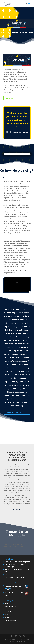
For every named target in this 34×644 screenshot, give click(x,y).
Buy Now (9, 98)
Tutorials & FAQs (10, 609)
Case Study (8, 612)
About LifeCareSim (10, 606)
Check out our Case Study (17, 132)
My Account (8, 617)
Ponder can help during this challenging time (18, 562)
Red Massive (21, 642)
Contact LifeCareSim (11, 620)
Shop (6, 615)
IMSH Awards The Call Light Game (15, 577)
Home (7, 603)
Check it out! (8, 574)
